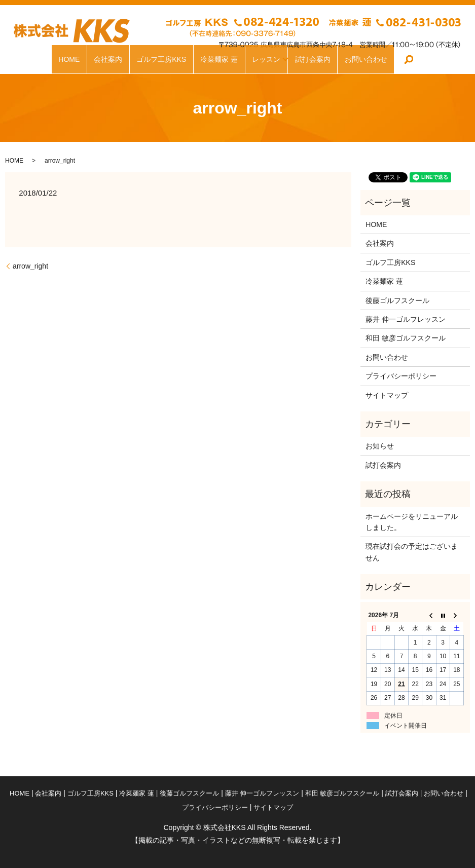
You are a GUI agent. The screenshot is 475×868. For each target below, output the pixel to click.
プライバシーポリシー (401, 376)
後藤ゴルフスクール (397, 300)
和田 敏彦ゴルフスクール (406, 338)
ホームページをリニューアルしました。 (412, 522)
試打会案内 (316, 59)
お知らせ (380, 446)
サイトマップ (387, 395)
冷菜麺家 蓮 (216, 59)
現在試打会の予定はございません (412, 552)
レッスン (263, 59)
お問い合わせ (370, 59)
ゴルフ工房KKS (158, 59)
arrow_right (30, 266)
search (413, 59)
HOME (65, 59)
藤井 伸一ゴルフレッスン (406, 319)
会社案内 (104, 59)
